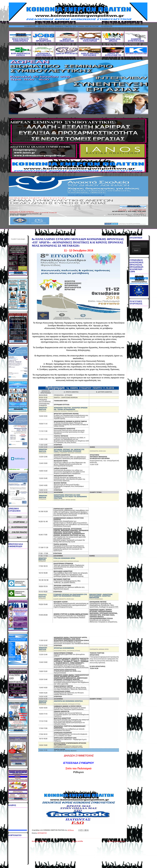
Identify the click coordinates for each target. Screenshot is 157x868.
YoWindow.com (14, 469)
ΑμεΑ (19, 537)
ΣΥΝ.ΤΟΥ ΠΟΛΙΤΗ (19, 532)
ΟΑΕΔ (19, 517)
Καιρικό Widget (18, 459)
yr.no (26, 469)
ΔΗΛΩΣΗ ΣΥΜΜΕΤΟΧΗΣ (79, 756)
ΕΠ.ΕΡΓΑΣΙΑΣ (19, 522)
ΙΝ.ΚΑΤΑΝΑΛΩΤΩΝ (19, 527)
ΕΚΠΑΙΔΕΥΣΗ (42, 833)
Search (136, 250)
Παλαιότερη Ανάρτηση (116, 841)
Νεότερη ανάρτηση (39, 841)
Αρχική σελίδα (77, 841)
